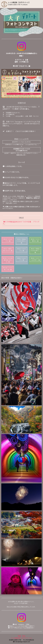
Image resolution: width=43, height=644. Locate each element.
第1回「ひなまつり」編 (8, 240)
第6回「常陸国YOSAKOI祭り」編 (35, 251)
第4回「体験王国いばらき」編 (8, 250)
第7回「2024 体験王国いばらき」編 (8, 260)
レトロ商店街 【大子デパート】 (19, 2)
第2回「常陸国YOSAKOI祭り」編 (21, 241)
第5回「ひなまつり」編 (21, 250)
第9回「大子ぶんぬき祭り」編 (35, 259)
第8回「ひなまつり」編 (21, 259)
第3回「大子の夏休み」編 (35, 240)
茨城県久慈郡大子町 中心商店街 (18, 5)
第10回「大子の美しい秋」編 (8, 269)
